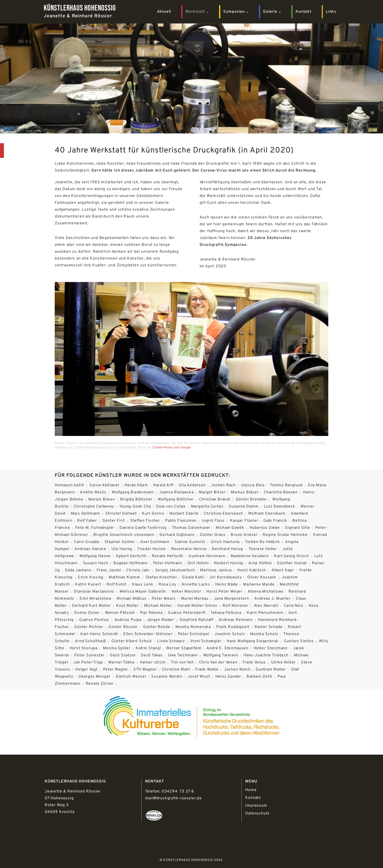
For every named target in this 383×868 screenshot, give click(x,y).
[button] (192, 359)
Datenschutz (257, 814)
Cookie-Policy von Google (172, 447)
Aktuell (164, 12)
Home (251, 790)
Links (331, 12)
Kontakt (303, 12)
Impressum (256, 806)
